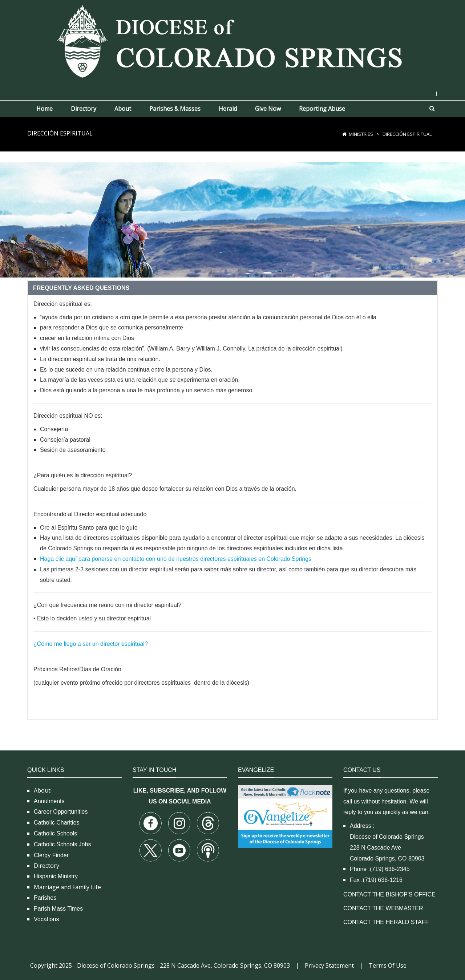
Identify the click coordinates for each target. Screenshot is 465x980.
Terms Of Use (388, 965)
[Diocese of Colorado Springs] (232, 41)
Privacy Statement (329, 965)
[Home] (344, 134)
